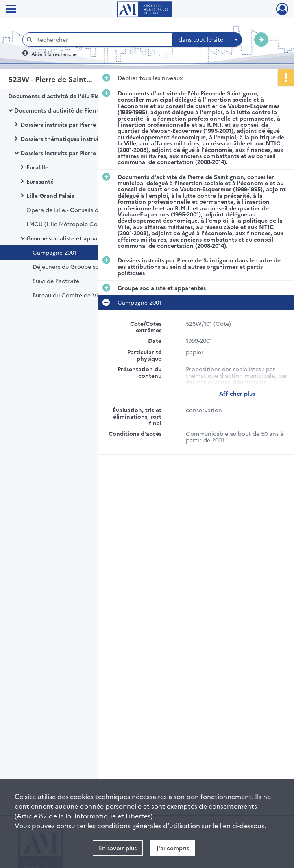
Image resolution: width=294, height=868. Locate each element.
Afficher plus (237, 393)
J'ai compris (173, 848)
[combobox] (207, 40)
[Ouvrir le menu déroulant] (11, 10)
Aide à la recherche (54, 54)
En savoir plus (118, 848)
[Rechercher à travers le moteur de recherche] (102, 40)
